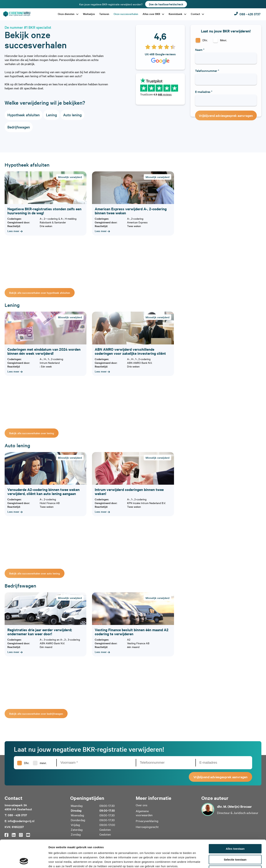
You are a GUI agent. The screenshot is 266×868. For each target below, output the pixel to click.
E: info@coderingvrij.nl (19, 821)
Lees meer (15, 231)
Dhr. (205, 40)
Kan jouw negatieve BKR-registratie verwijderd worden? (133, 4)
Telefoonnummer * (207, 71)
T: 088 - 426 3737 (16, 815)
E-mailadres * (204, 92)
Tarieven (104, 14)
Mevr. (223, 40)
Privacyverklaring (147, 821)
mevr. (43, 763)
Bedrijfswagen (19, 127)
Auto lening (72, 115)
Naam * (200, 50)
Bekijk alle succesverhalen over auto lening (35, 573)
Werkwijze (89, 14)
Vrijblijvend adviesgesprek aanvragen (226, 115)
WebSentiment (185, 863)
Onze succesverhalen (126, 14)
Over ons (141, 805)
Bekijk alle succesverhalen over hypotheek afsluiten (40, 293)
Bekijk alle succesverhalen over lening (32, 433)
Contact (196, 14)
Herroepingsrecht (147, 827)
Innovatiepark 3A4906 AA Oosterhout (18, 807)
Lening (51, 115)
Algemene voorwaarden (144, 813)
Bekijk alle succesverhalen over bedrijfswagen (36, 714)
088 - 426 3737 (247, 14)
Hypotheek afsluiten (24, 115)
